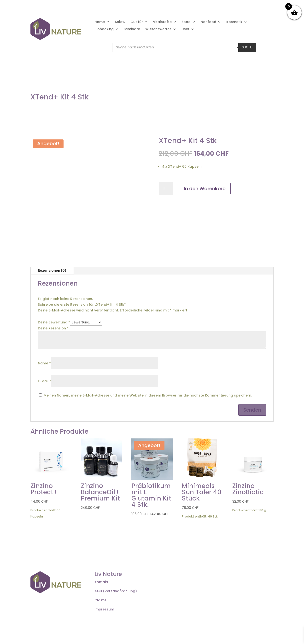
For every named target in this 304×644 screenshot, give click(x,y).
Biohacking (104, 29)
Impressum (104, 609)
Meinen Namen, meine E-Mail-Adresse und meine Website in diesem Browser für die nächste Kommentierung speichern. (148, 395)
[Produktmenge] (166, 189)
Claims (100, 600)
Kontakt (101, 582)
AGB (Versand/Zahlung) (116, 591)
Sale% (120, 22)
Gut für (137, 22)
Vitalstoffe (162, 22)
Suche (247, 47)
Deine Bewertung (54, 322)
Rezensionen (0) (52, 270)
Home (100, 22)
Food (186, 22)
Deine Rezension (53, 328)
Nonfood (208, 22)
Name (44, 363)
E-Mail (44, 381)
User (185, 29)
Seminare (132, 29)
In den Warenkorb (205, 189)
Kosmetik (234, 22)
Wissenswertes (158, 29)
